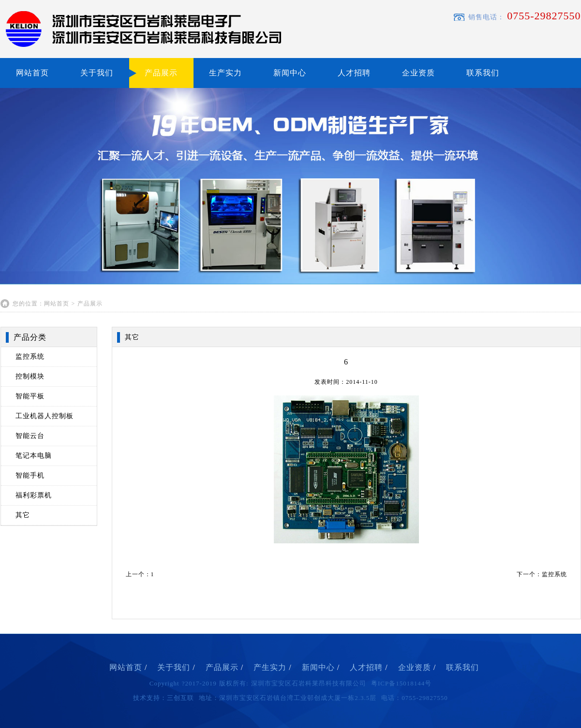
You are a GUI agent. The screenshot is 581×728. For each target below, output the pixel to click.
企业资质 (418, 73)
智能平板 (30, 396)
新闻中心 (290, 73)
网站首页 (32, 73)
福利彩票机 (34, 495)
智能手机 (30, 475)
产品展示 (161, 73)
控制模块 (30, 376)
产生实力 (272, 667)
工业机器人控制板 (45, 416)
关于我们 (97, 73)
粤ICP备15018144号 (401, 683)
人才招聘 (354, 73)
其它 (23, 515)
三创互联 (180, 698)
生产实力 (225, 73)
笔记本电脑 (34, 456)
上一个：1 (140, 574)
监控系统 (30, 357)
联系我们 (483, 73)
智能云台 (30, 436)
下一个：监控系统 (542, 574)
